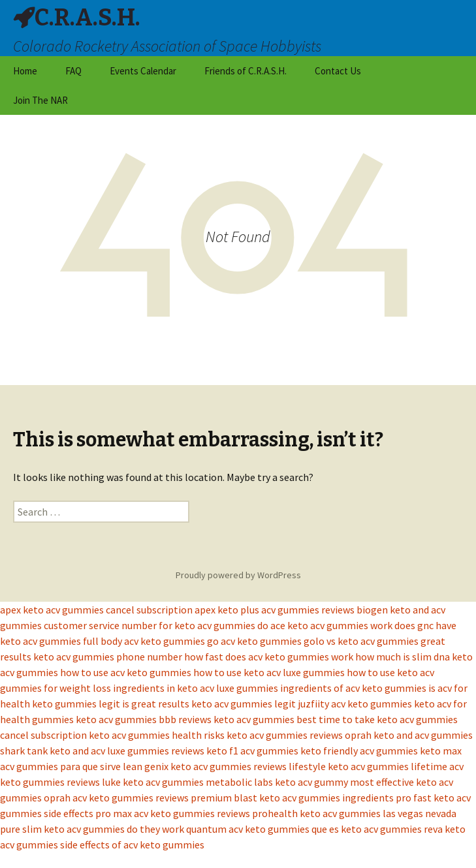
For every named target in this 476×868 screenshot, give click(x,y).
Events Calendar (143, 71)
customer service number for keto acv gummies (150, 625)
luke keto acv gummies (153, 782)
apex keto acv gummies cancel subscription (96, 610)
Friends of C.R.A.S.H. (246, 71)
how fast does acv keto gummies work (269, 657)
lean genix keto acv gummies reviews (205, 766)
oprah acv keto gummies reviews (116, 798)
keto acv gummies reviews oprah (299, 735)
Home (25, 71)
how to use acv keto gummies (126, 672)
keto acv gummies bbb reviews (144, 719)
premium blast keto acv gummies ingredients (292, 798)
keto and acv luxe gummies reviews (127, 751)
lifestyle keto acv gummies (349, 766)
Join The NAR (40, 100)
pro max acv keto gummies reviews (173, 813)
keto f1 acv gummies (252, 751)
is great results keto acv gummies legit (209, 704)
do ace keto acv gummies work (325, 625)
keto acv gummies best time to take (294, 719)
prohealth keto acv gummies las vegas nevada (354, 813)
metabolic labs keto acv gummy (277, 782)
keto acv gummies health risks (157, 735)
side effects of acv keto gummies (132, 845)
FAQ (73, 71)
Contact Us (338, 71)
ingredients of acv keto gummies (353, 688)
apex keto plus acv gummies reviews (275, 610)
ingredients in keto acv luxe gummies (196, 688)
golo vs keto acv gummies (361, 641)
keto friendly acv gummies (359, 751)
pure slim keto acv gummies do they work (92, 829)
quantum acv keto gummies (248, 829)
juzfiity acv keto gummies (355, 704)
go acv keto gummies (254, 641)
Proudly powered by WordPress (238, 575)
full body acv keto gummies (144, 641)
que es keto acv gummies (367, 829)
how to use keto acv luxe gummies (269, 672)
